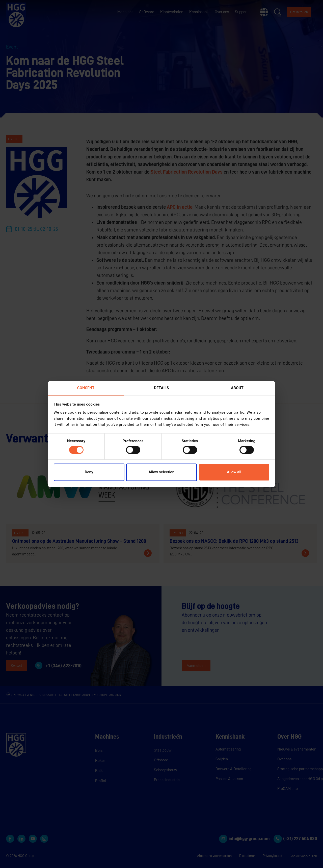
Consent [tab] (86, 388)
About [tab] (237, 388)
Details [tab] (161, 388)
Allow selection (161, 472)
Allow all (234, 472)
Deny (89, 472)
